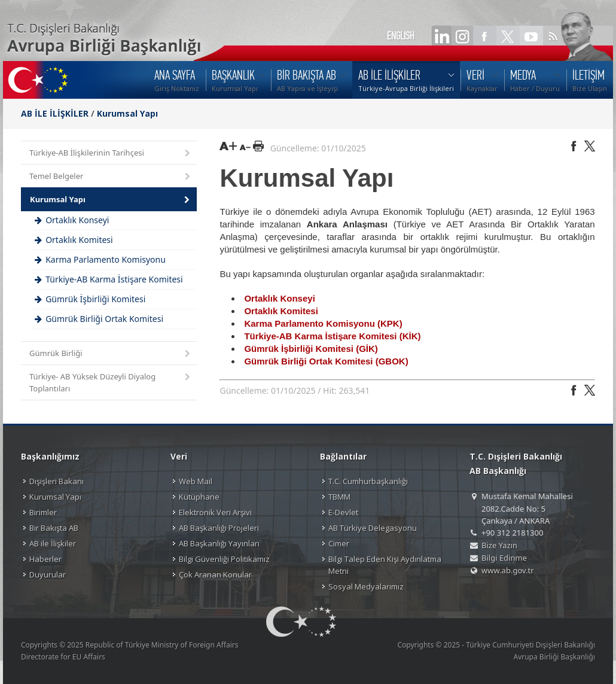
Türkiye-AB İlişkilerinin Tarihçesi (111, 153)
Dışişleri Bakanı (57, 481)
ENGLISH (401, 36)
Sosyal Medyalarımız (366, 586)
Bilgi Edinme (504, 558)
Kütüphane (199, 497)
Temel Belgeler (111, 177)
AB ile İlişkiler (53, 543)
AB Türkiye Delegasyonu (373, 528)
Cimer (339, 543)
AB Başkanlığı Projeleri (219, 528)
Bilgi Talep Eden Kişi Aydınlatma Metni (385, 565)
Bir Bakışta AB (54, 528)
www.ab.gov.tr (508, 570)
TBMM (339, 497)
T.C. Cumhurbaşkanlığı (368, 481)
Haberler (45, 559)
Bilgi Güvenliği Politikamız (224, 559)
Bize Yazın (499, 545)
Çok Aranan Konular (215, 574)
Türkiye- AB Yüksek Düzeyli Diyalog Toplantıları (111, 382)
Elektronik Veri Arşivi (215, 512)
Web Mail (196, 481)
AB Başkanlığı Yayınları (219, 543)
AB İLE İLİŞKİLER (55, 113)
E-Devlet (343, 512)
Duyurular (48, 574)
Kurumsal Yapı (127, 113)
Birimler (43, 512)
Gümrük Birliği (111, 354)
